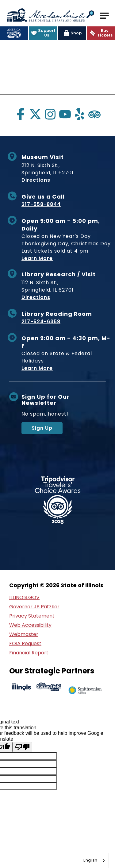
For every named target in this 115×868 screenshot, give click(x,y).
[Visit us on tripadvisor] (94, 114)
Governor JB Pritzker (34, 607)
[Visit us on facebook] (21, 114)
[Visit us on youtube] (65, 114)
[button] (90, 15)
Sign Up (42, 428)
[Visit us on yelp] (80, 114)
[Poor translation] (22, 747)
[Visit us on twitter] (35, 114)
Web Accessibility (30, 625)
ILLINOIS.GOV (24, 597)
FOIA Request (25, 643)
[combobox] (94, 860)
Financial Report (29, 653)
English (90, 860)
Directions (36, 180)
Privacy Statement (32, 616)
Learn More (37, 258)
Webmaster (24, 634)
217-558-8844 (41, 204)
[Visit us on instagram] (50, 114)
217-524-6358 (41, 322)
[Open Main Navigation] (104, 16)
